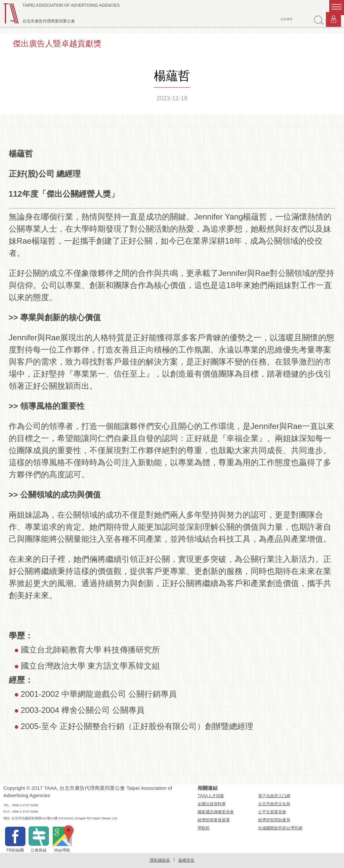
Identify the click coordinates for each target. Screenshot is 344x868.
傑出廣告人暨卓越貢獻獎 (57, 43)
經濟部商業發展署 (214, 820)
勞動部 (204, 828)
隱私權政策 (160, 860)
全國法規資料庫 (212, 804)
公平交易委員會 (272, 812)
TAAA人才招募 (211, 796)
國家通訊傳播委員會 (216, 812)
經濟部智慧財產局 (274, 820)
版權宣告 (186, 860)
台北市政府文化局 (274, 804)
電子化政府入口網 (274, 796)
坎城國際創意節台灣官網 (280, 828)
